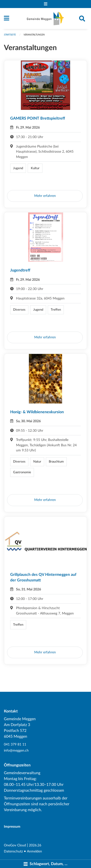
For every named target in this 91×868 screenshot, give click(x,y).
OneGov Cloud (15, 845)
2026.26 (35, 845)
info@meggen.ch (16, 750)
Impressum (12, 827)
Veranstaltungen (34, 35)
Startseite (10, 35)
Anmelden (34, 851)
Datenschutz (13, 851)
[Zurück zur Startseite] (45, 18)
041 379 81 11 (15, 744)
